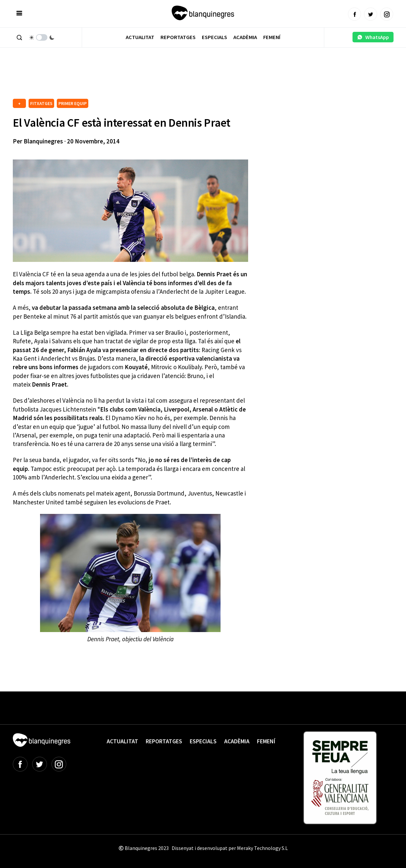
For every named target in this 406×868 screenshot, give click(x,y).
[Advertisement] (132, 79)
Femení (272, 37)
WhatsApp (373, 37)
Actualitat (140, 37)
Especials (214, 37)
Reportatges (178, 37)
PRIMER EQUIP (73, 103)
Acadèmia (245, 37)
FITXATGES (41, 103)
